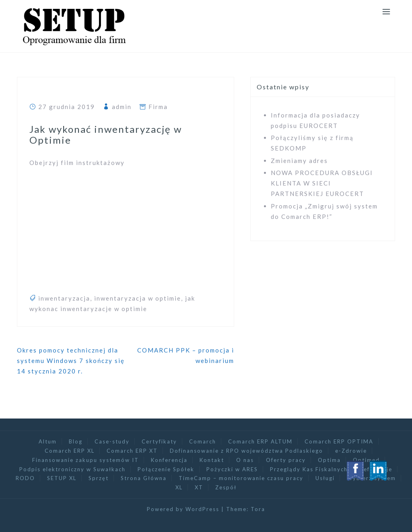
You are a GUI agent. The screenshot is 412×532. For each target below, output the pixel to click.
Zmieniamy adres (299, 161)
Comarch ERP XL (70, 451)
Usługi (325, 478)
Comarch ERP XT (132, 451)
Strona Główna (144, 478)
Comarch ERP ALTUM (260, 441)
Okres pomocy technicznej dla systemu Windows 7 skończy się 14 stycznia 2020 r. (71, 361)
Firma (158, 107)
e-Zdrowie (351, 451)
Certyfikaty (159, 441)
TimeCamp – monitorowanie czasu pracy (241, 478)
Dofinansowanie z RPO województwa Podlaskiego (246, 451)
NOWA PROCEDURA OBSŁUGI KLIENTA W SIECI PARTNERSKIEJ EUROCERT (322, 183)
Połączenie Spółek (166, 469)
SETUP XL (62, 478)
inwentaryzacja (64, 298)
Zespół (226, 487)
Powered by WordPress (183, 509)
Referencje (376, 469)
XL (179, 487)
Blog (76, 441)
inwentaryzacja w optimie (138, 298)
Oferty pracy (286, 460)
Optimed (366, 460)
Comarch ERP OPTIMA (339, 441)
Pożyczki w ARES (232, 469)
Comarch (203, 441)
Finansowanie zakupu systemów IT (85, 460)
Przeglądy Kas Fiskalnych (309, 469)
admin (122, 107)
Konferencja (169, 460)
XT (199, 487)
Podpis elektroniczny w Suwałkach (72, 469)
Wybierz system (371, 478)
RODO (25, 478)
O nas (245, 460)
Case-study (112, 441)
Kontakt (212, 460)
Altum (48, 441)
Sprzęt (99, 478)
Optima (329, 460)
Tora (258, 509)
